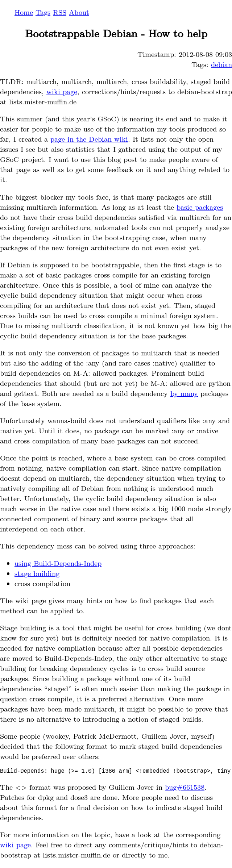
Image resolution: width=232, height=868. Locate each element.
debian (221, 64)
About (79, 12)
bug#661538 (185, 788)
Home (24, 12)
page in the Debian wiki (89, 139)
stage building (37, 573)
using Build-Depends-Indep (58, 563)
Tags (43, 12)
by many (184, 393)
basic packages (200, 207)
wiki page (62, 91)
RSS (60, 12)
